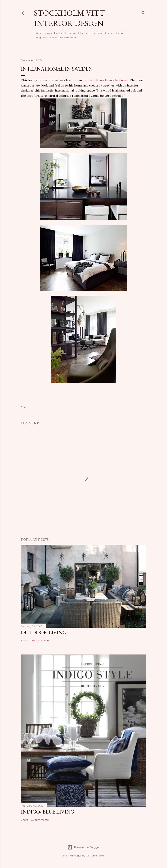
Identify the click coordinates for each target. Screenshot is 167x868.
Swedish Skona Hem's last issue (105, 80)
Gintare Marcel (95, 855)
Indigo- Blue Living (48, 812)
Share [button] (24, 407)
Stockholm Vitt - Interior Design (71, 18)
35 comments (40, 820)
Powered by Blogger (83, 847)
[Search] (144, 12)
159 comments (40, 640)
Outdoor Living (44, 632)
